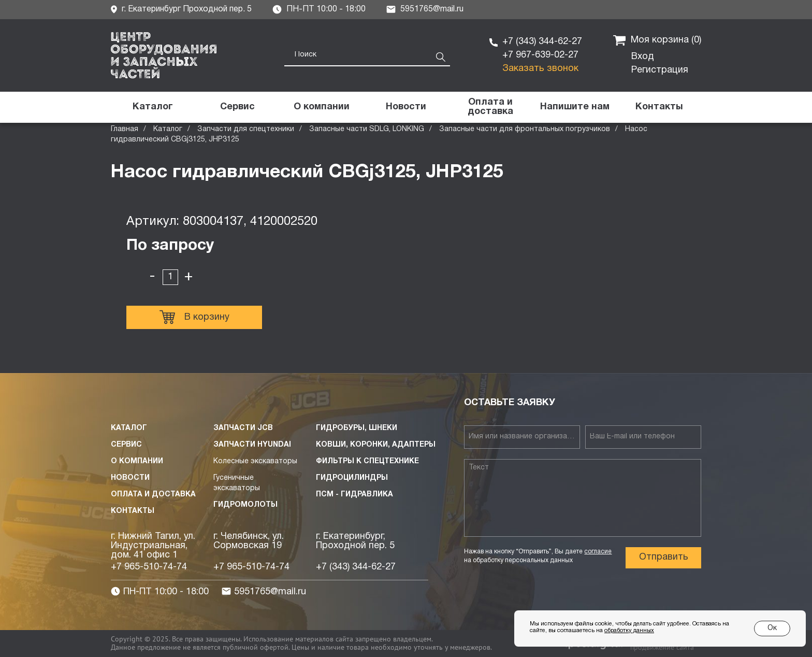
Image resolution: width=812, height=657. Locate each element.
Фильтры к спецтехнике (367, 461)
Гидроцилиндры (352, 478)
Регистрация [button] (660, 70)
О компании (137, 461)
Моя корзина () (657, 40)
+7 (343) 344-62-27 (542, 42)
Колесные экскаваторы (255, 461)
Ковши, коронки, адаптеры (376, 445)
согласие (598, 552)
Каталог (168, 129)
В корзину (194, 317)
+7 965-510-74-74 (149, 567)
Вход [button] (643, 57)
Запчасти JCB (243, 428)
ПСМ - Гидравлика (354, 495)
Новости (130, 478)
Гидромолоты (245, 505)
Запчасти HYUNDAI (252, 445)
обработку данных (629, 631)
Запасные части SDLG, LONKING (367, 129)
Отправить (664, 557)
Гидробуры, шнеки (357, 428)
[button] (575, 107)
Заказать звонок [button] (540, 69)
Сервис (126, 445)
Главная (125, 129)
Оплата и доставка (153, 495)
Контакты (133, 511)
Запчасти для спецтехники (246, 129)
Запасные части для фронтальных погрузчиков (525, 129)
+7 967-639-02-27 (540, 55)
